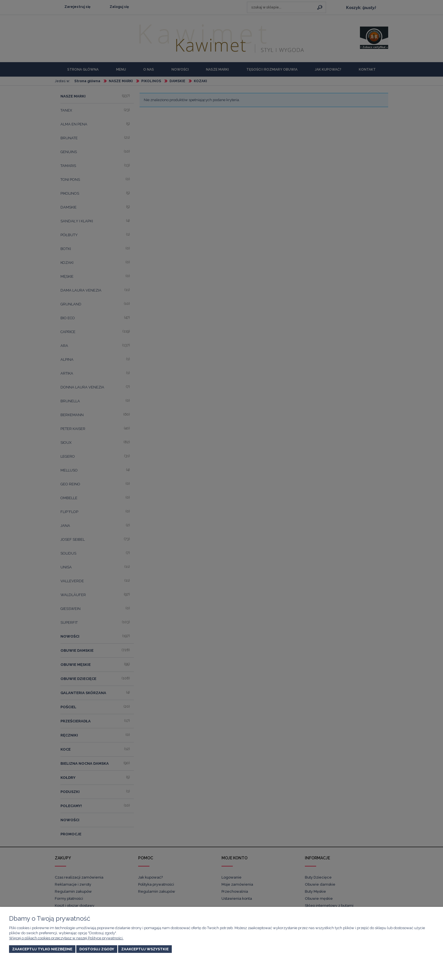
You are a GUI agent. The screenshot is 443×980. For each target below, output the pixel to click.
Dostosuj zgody (97, 949)
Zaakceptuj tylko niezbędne (42, 949)
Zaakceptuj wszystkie (145, 949)
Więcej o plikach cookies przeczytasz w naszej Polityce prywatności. (66, 938)
